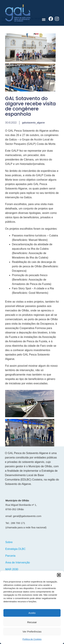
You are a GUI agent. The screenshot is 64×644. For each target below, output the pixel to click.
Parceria (10, 556)
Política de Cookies (32, 639)
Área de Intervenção (18, 563)
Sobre (9, 542)
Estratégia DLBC (15, 549)
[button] (59, 575)
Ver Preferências (32, 632)
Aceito (32, 613)
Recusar (32, 622)
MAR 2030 (12, 569)
